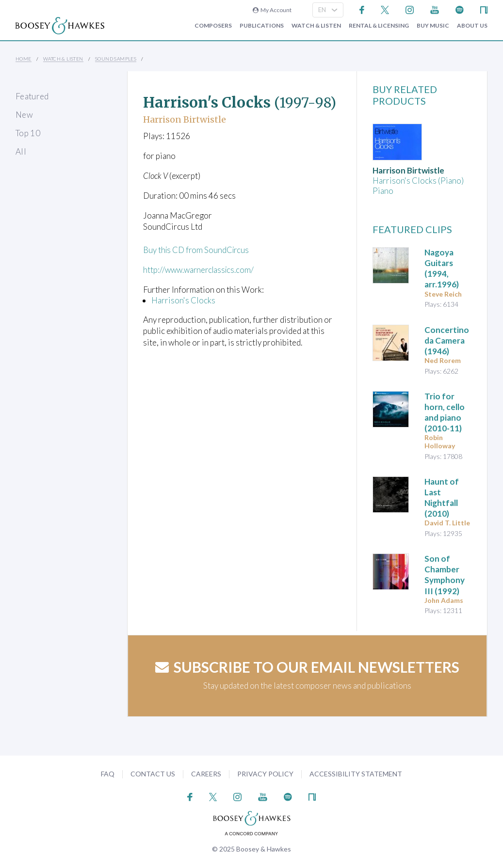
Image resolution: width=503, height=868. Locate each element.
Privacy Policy (265, 774)
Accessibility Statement (356, 774)
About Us (472, 26)
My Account (272, 10)
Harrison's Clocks (183, 300)
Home (24, 59)
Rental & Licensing (379, 26)
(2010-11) (445, 412)
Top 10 (28, 133)
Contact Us (153, 774)
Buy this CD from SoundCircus (197, 250)
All (21, 151)
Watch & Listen (316, 26)
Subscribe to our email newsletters (307, 667)
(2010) (442, 497)
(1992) (445, 575)
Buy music (433, 26)
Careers (206, 774)
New (24, 115)
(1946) (447, 340)
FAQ (108, 774)
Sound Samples (116, 59)
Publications (262, 26)
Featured (32, 96)
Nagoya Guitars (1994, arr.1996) (442, 268)
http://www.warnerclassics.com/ (201, 270)
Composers (213, 26)
